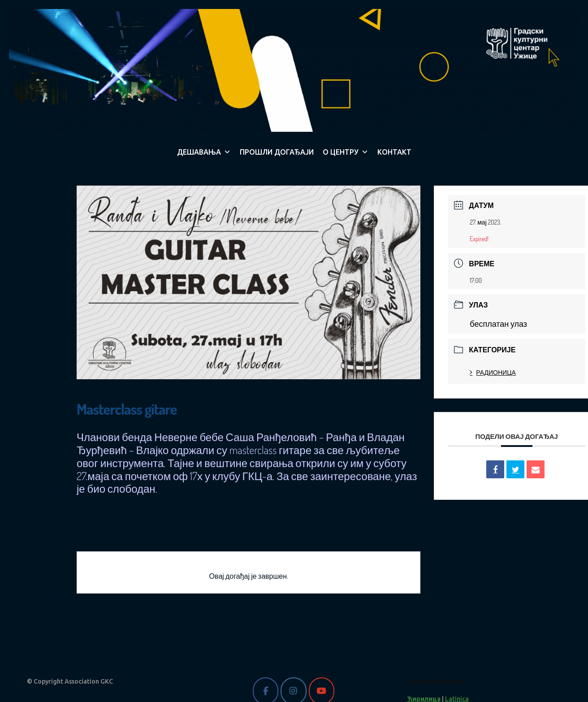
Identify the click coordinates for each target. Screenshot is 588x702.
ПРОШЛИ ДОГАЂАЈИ (277, 152)
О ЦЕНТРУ (346, 152)
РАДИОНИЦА (493, 372)
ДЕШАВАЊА (204, 152)
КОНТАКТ (394, 152)
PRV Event (117, 630)
